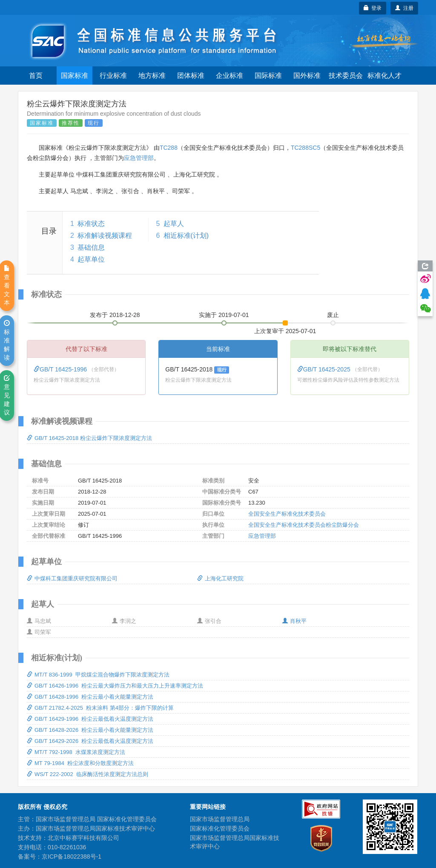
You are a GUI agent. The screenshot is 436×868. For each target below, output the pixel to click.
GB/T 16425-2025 (325, 369)
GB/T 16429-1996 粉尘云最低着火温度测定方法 (90, 719)
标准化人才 (384, 76)
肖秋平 (294, 621)
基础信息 (91, 247)
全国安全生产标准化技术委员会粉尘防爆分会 (304, 525)
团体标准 (191, 76)
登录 (373, 8)
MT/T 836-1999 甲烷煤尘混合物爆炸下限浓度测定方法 (98, 675)
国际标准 (268, 76)
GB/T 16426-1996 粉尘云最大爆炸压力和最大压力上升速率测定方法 (115, 686)
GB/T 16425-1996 (61, 369)
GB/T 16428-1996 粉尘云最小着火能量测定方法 (90, 697)
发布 (115, 315)
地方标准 (152, 76)
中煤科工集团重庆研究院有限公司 (72, 578)
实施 (224, 315)
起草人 (174, 224)
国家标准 (75, 76)
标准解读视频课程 (105, 236)
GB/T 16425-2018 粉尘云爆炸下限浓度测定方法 (89, 438)
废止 (333, 315)
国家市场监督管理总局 (220, 819)
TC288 (169, 148)
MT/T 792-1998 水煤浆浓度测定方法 (76, 752)
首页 (36, 76)
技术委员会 (346, 76)
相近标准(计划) (186, 236)
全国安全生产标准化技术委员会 (287, 514)
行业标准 (113, 76)
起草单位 (91, 259)
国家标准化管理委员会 (220, 828)
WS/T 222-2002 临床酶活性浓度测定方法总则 (87, 774)
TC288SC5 (305, 148)
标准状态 (91, 224)
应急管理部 (139, 158)
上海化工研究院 (220, 578)
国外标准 (307, 76)
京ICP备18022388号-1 (72, 857)
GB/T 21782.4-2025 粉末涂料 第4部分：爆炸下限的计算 (100, 708)
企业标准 (229, 76)
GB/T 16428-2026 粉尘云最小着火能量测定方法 (90, 730)
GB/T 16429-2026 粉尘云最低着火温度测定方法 (90, 741)
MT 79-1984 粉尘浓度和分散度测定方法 (80, 763)
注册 (404, 8)
